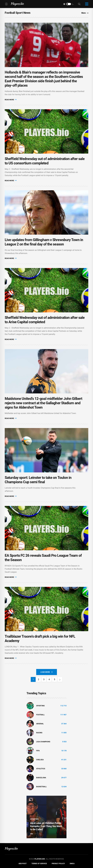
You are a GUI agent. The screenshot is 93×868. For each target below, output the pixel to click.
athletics (41, 769)
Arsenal (40, 724)
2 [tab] (36, 834)
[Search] (79, 4)
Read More (11, 100)
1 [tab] (32, 834)
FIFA (38, 751)
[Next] (60, 679)
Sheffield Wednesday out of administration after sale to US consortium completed (45, 161)
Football (40, 715)
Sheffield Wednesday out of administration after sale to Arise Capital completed (45, 320)
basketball (41, 787)
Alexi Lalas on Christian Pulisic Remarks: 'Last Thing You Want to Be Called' (46, 826)
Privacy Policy (58, 864)
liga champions (43, 742)
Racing (39, 733)
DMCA (72, 864)
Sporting (40, 706)
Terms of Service (39, 864)
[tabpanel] (46, 817)
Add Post (23, 864)
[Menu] (6, 4)
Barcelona (41, 778)
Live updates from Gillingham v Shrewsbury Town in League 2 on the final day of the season (44, 242)
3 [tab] (40, 834)
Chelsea (40, 760)
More (85, 13)
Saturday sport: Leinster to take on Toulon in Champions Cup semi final (38, 480)
